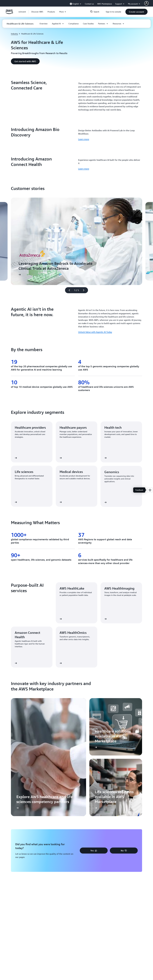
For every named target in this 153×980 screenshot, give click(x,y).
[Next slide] (85, 290)
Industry (14, 34)
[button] (37, 12)
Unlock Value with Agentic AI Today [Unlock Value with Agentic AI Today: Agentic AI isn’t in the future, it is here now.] (95, 332)
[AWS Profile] (146, 3)
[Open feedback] (150, 490)
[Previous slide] (68, 290)
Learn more (84, 139)
